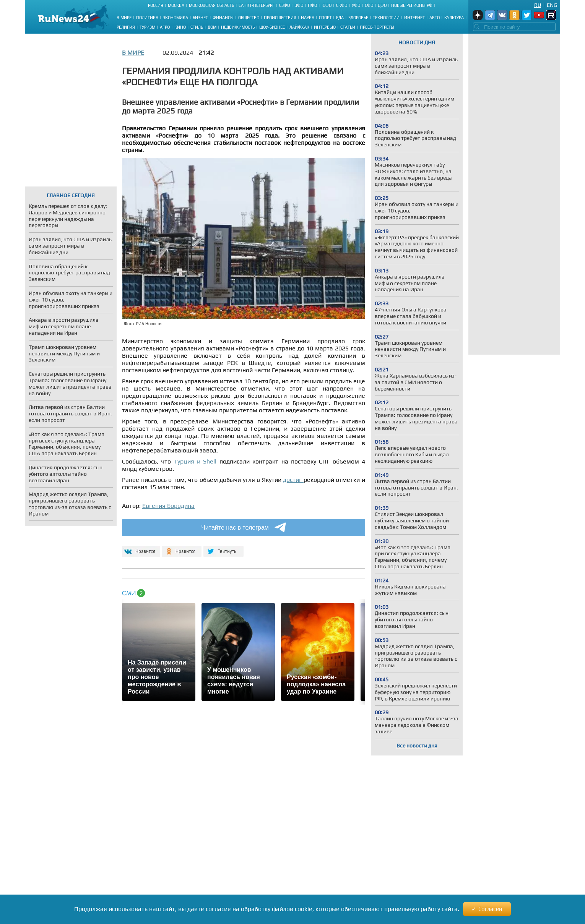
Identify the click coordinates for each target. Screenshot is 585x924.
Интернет (414, 18)
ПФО (312, 5)
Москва (176, 5)
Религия (126, 27)
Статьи (348, 27)
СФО (369, 5)
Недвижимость (238, 27)
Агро (165, 27)
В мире (124, 18)
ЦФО (299, 5)
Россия (156, 5)
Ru (538, 5)
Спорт (325, 18)
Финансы (223, 18)
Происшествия (280, 18)
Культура (454, 18)
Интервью (325, 27)
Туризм (147, 27)
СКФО (342, 5)
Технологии (386, 18)
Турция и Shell (195, 461)
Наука (308, 18)
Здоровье (358, 18)
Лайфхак (299, 27)
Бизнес (200, 18)
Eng (552, 5)
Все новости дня (417, 746)
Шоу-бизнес (272, 27)
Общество (249, 18)
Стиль (197, 27)
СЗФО (284, 5)
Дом (212, 27)
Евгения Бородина (168, 506)
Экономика (175, 18)
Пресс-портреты (377, 27)
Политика (147, 18)
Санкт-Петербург (257, 5)
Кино (180, 27)
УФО (356, 5)
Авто (435, 18)
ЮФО (327, 5)
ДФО (382, 5)
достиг (293, 480)
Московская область (211, 5)
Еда (340, 18)
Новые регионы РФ (412, 5)
